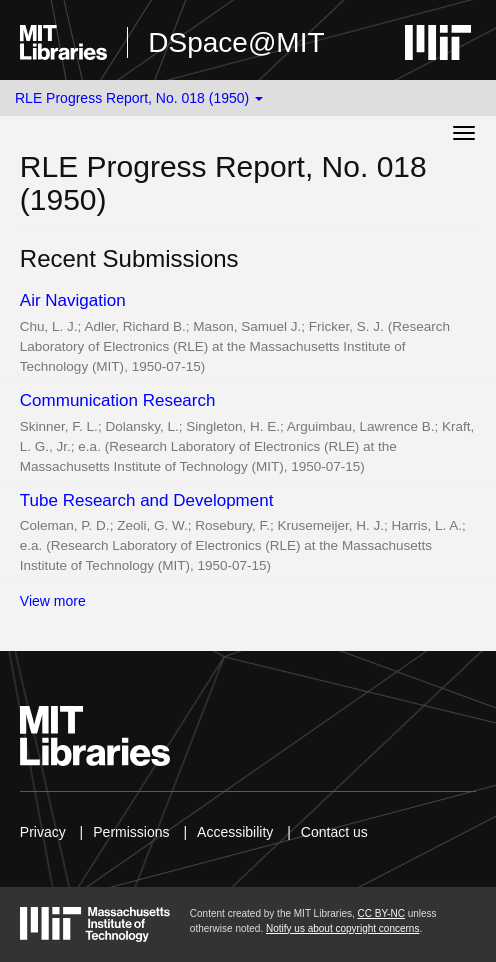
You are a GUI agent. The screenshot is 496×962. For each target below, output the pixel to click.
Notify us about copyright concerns (342, 928)
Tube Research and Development (147, 500)
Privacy (43, 832)
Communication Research (118, 400)
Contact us (334, 832)
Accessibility (235, 832)
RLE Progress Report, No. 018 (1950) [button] (139, 98)
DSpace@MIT (236, 42)
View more (53, 601)
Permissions (131, 832)
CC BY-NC (381, 913)
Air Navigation (73, 300)
